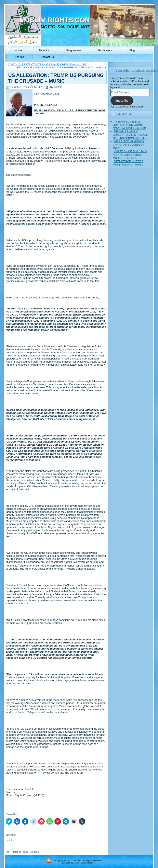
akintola (58, 87)
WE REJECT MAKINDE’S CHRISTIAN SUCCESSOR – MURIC (130, 145)
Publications (105, 50)
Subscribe (122, 101)
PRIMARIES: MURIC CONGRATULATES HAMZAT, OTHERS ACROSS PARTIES (130, 135)
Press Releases (30, 852)
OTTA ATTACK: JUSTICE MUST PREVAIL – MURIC (128, 163)
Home (18, 50)
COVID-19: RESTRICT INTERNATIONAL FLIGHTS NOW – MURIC (47, 64)
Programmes (74, 50)
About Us (44, 50)
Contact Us (47, 57)
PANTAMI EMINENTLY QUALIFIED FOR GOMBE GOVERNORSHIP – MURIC (129, 125)
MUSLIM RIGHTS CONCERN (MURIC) (78, 20)
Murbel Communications (85, 863)
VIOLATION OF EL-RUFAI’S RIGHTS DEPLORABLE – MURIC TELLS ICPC (130, 155)
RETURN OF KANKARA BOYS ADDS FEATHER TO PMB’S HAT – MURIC (60, 67)
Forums (19, 57)
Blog (132, 50)
